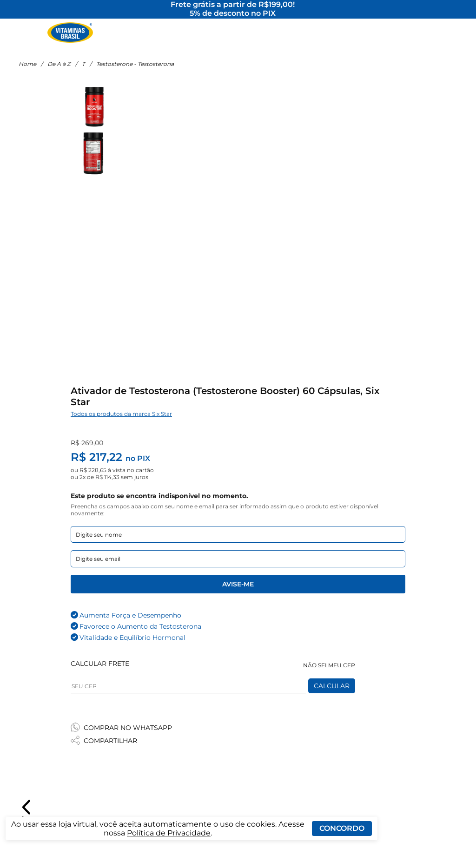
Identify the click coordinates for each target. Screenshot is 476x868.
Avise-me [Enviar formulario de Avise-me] (238, 591)
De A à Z (59, 71)
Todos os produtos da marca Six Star (121, 420)
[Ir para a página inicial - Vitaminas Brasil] (70, 35)
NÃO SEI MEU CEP (329, 672)
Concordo (342, 828)
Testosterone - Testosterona (135, 71)
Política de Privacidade (169, 833)
